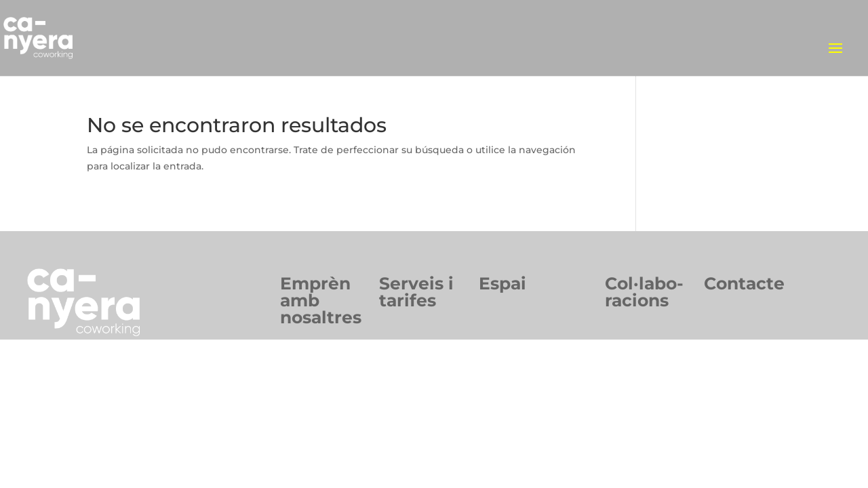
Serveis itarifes (416, 292)
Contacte (744, 283)
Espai (502, 283)
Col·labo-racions (644, 292)
